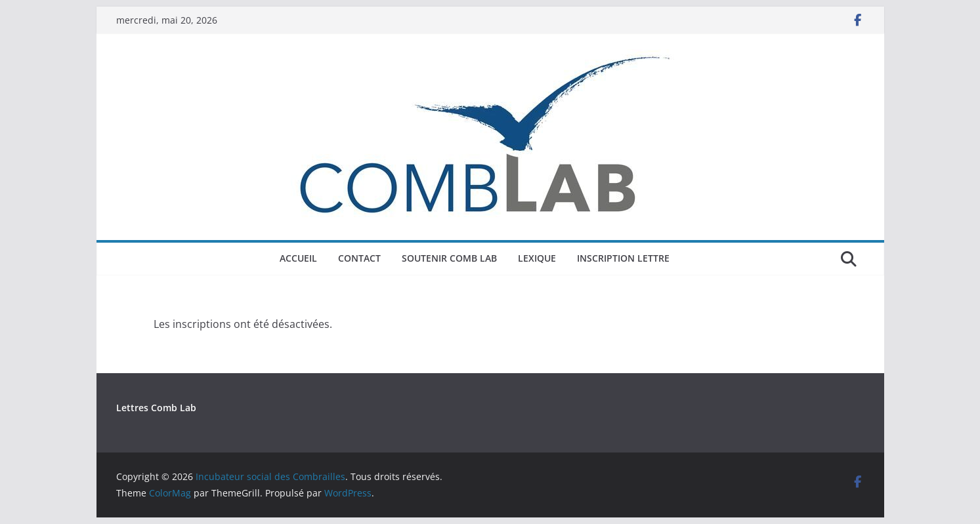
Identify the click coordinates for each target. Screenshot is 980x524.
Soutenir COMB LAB (449, 258)
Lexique (537, 258)
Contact (359, 258)
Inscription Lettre (623, 258)
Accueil (298, 258)
